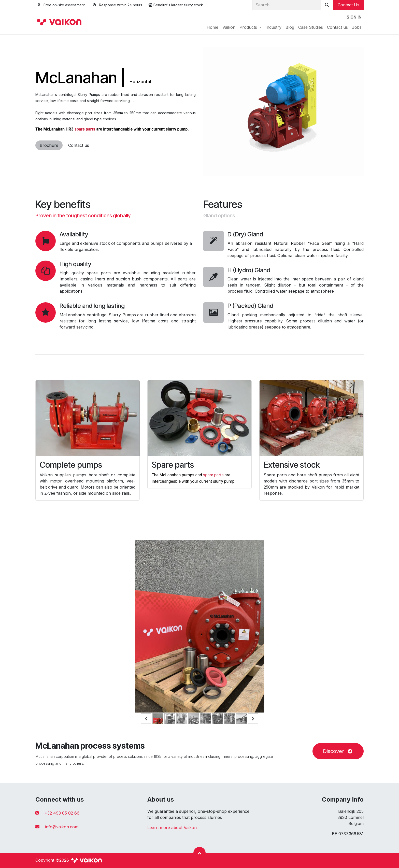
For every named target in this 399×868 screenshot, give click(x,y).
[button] (199, 853)
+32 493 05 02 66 (62, 813)
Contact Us (348, 5)
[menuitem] (212, 27)
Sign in (354, 17)
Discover (338, 751)
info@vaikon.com (62, 827)
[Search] (327, 5)
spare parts (85, 129)
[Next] (344, 635)
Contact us (79, 145)
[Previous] (55, 635)
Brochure (49, 145)
